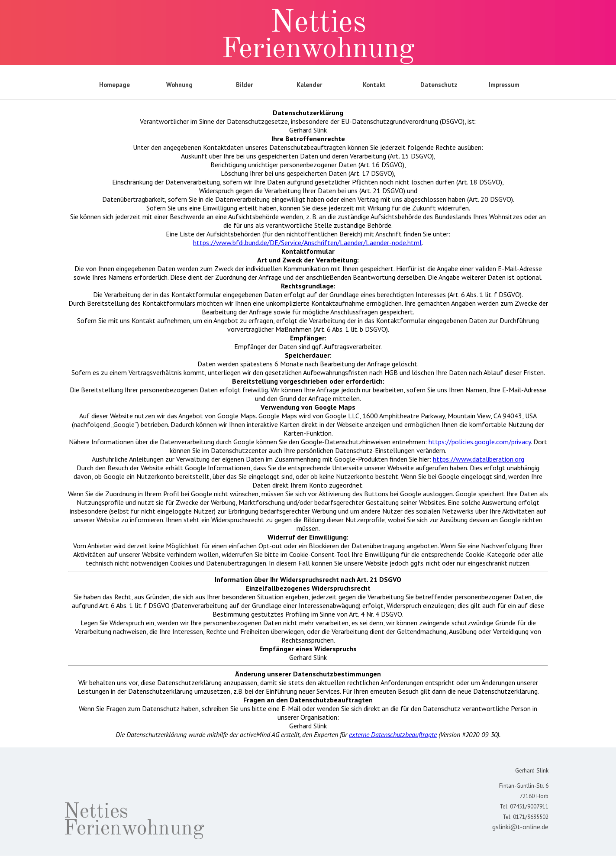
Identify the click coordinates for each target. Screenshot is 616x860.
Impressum (504, 85)
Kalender (309, 85)
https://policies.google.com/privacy (480, 442)
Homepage (114, 85)
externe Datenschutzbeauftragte (393, 734)
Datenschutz (439, 85)
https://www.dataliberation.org (479, 459)
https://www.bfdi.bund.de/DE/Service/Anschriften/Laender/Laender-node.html (307, 242)
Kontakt (374, 85)
